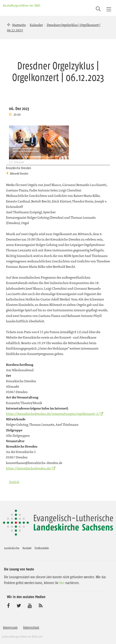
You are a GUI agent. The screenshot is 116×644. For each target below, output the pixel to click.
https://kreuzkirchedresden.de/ (29, 468)
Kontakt (27, 548)
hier (62, 583)
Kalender (36, 25)
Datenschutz (31, 628)
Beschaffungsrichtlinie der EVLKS (22, 5)
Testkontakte (42, 548)
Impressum (10, 628)
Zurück (14, 482)
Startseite (19, 25)
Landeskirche (12, 548)
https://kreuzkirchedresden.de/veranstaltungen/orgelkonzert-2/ (53, 414)
